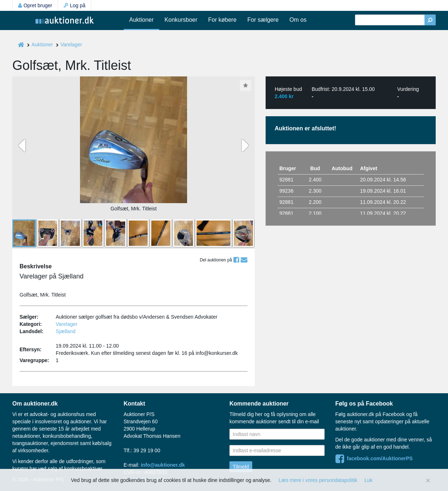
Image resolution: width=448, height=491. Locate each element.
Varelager (71, 45)
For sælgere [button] (263, 20)
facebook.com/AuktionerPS (374, 458)
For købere (222, 20)
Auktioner (141, 20)
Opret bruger (35, 5)
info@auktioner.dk (163, 465)
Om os (298, 20)
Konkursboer (181, 20)
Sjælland (65, 331)
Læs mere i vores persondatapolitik (318, 480)
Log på (74, 5)
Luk (369, 480)
